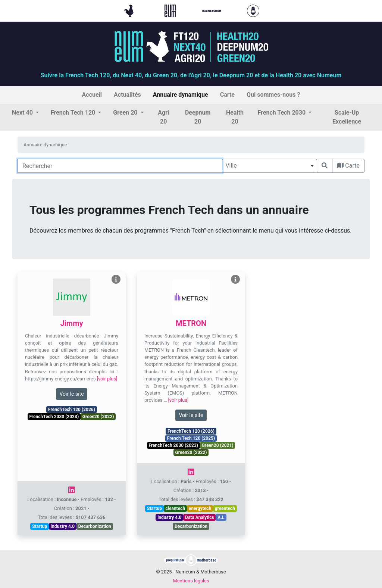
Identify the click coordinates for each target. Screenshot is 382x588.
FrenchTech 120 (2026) (72, 410)
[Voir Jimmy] (116, 279)
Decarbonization (95, 526)
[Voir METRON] (235, 279)
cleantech (176, 508)
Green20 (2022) (98, 417)
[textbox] (270, 166)
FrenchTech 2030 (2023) (54, 417)
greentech (225, 508)
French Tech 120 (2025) (191, 438)
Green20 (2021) (218, 445)
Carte (348, 166)
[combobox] (270, 166)
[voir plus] (107, 379)
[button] (25, 113)
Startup (40, 526)
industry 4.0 (63, 526)
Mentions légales (191, 581)
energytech (200, 508)
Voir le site (71, 394)
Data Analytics (200, 517)
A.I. (221, 517)
